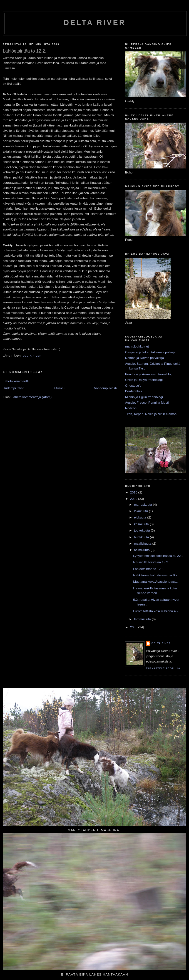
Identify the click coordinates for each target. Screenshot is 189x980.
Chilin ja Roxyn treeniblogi (144, 380)
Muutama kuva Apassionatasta (155, 581)
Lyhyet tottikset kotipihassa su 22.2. (159, 556)
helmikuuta (142, 550)
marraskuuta (143, 504)
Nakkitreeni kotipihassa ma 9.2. (156, 575)
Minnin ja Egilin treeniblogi (144, 397)
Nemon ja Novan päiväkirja (145, 358)
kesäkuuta (142, 524)
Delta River (95, 23)
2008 (134, 627)
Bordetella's (134, 391)
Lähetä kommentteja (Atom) (31, 397)
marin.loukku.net (137, 346)
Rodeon (131, 408)
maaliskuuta (143, 543)
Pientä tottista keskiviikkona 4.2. (156, 611)
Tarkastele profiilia (163, 668)
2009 (134, 499)
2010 (134, 492)
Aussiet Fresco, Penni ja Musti (147, 402)
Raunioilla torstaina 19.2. (151, 562)
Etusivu (59, 388)
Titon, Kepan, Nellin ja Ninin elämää (151, 414)
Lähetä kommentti (16, 381)
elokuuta (140, 517)
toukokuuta (142, 530)
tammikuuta (143, 619)
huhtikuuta (142, 537)
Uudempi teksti (13, 388)
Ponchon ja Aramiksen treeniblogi (149, 374)
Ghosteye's (133, 385)
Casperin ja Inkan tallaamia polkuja (150, 352)
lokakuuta (141, 511)
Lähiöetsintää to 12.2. (149, 569)
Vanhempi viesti (105, 388)
